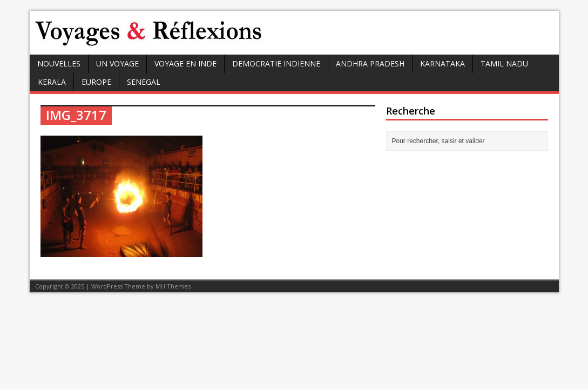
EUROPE (96, 82)
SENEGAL (144, 82)
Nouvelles (59, 63)
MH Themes (173, 286)
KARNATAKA (442, 63)
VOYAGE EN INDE (185, 63)
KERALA (52, 82)
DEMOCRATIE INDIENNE (276, 63)
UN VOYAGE (117, 63)
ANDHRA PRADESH (370, 63)
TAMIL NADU (504, 63)
